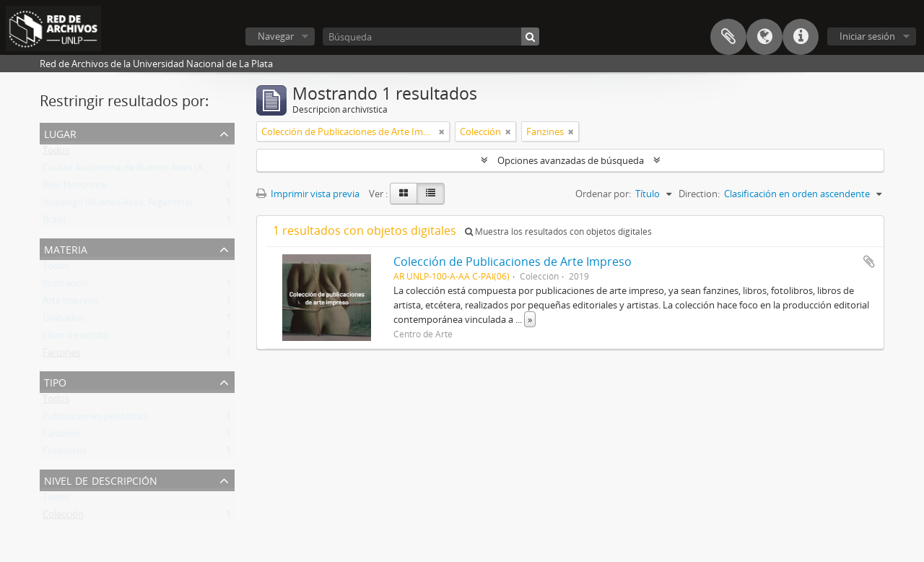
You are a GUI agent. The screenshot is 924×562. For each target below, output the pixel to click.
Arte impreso (70, 303)
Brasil (54, 222)
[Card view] (404, 194)
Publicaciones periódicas (95, 419)
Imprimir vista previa (308, 194)
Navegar (276, 36)
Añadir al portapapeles (869, 261)
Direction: (699, 194)
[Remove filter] (442, 131)
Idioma (764, 37)
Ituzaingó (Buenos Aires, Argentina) (118, 205)
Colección (63, 517)
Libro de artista (75, 338)
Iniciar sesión (867, 36)
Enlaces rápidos (801, 37)
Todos (56, 153)
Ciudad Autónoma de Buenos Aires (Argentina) (142, 170)
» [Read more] (530, 319)
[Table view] (431, 194)
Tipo (55, 381)
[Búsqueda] (431, 36)
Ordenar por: (603, 194)
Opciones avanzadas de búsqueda (571, 160)
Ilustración (65, 286)
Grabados (64, 321)
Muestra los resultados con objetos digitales (558, 232)
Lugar (60, 133)
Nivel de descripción (101, 479)
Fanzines (61, 355)
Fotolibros (65, 454)
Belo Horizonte (75, 188)
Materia (66, 248)
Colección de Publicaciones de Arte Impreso (513, 261)
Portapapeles (728, 37)
